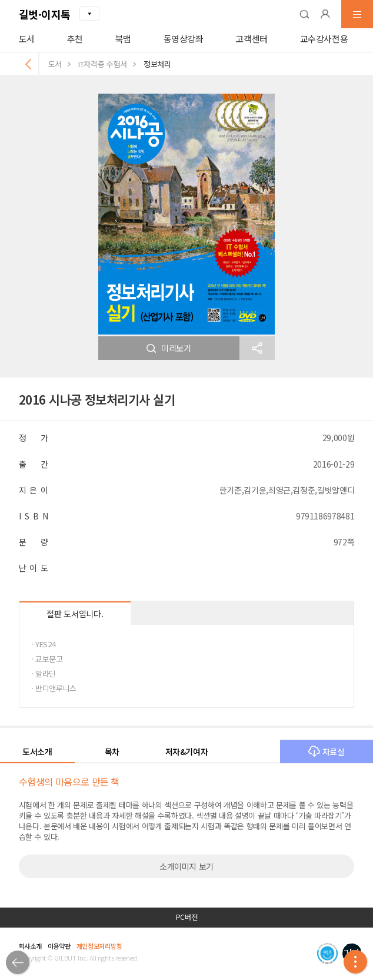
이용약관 (59, 946)
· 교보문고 (47, 659)
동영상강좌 (184, 39)
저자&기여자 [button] (187, 751)
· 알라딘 (44, 673)
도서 (27, 39)
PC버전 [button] (187, 917)
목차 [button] (112, 751)
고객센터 (252, 39)
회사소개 (30, 946)
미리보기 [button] (169, 348)
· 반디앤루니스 (54, 688)
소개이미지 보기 (186, 866)
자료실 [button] (327, 751)
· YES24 (44, 644)
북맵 (123, 39)
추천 (75, 39)
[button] (304, 14)
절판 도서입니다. (75, 614)
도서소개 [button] (37, 751)
